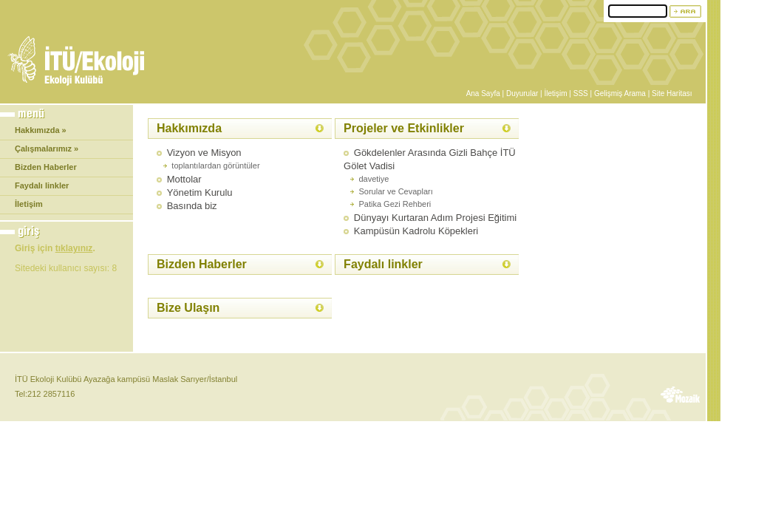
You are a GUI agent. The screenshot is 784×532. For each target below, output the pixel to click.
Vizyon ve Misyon (204, 153)
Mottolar (184, 179)
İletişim (555, 93)
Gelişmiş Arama (620, 93)
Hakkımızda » (41, 130)
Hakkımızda (189, 128)
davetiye (374, 179)
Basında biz (192, 206)
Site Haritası (672, 93)
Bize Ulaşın (188, 308)
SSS (581, 93)
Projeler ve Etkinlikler (404, 128)
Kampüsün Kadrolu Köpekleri (416, 231)
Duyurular (522, 93)
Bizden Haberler (46, 167)
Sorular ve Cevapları (395, 191)
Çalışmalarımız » (47, 149)
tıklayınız (74, 248)
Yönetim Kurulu (200, 192)
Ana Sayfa (483, 93)
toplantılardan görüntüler (215, 166)
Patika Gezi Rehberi (395, 204)
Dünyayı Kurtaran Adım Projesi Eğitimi (435, 218)
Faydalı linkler (42, 185)
